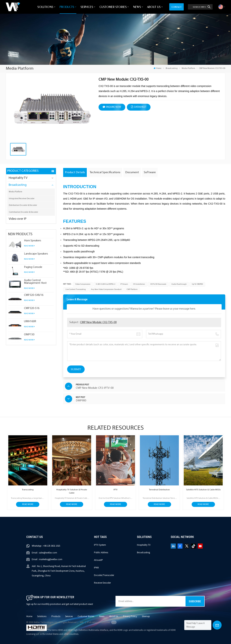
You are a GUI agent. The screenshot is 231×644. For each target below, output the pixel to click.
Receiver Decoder (102, 583)
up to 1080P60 (197, 284)
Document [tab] (132, 172)
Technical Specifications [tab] (105, 172)
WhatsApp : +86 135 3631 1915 (46, 546)
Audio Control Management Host (35, 282)
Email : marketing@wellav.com (47, 559)
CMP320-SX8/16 (34, 295)
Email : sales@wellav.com (44, 553)
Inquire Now (112, 107)
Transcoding (28, 490)
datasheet (139, 107)
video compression (83, 284)
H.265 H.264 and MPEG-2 (105, 284)
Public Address (101, 553)
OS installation (139, 284)
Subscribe (195, 601)
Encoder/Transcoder (104, 575)
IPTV (115, 490)
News (137, 7)
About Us (154, 7)
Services (87, 7)
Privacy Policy (130, 616)
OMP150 (29, 335)
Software (150, 172)
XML (82, 622)
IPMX (96, 568)
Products (67, 7)
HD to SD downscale (158, 284)
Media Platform (188, 68)
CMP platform (132, 289)
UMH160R (30, 322)
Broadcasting (172, 68)
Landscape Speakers (36, 254)
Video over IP (18, 219)
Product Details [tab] (75, 172)
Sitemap (146, 616)
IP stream (124, 284)
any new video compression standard (106, 289)
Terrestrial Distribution (159, 490)
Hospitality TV (18, 178)
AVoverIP (98, 560)
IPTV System (100, 545)
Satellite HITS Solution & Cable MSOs (203, 490)
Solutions (45, 7)
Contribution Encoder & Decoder (23, 212)
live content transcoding (76, 289)
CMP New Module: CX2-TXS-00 (98, 322)
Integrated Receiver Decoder (22, 199)
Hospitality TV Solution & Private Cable (72, 491)
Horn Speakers (33, 241)
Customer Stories (113, 7)
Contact (176, 7)
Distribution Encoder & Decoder (23, 205)
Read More (29, 246)
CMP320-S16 (32, 308)
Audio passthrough (179, 284)
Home (157, 68)
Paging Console (33, 267)
